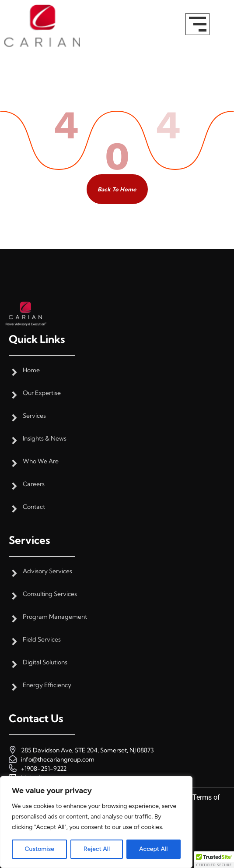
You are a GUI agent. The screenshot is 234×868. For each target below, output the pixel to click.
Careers (34, 484)
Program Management (55, 617)
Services (34, 416)
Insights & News (45, 439)
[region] (96, 822)
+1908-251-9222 (44, 769)
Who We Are (41, 461)
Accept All (153, 849)
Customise (39, 849)
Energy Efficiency (47, 685)
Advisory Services (47, 571)
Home (31, 370)
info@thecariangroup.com (58, 759)
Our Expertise (42, 393)
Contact (34, 507)
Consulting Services (50, 594)
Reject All (97, 849)
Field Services (42, 640)
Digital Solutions (45, 662)
